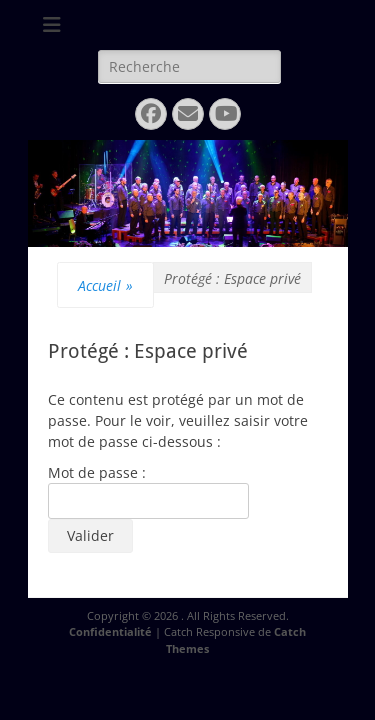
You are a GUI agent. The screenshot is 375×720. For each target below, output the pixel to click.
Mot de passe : (148, 491)
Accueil (105, 285)
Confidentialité (110, 631)
